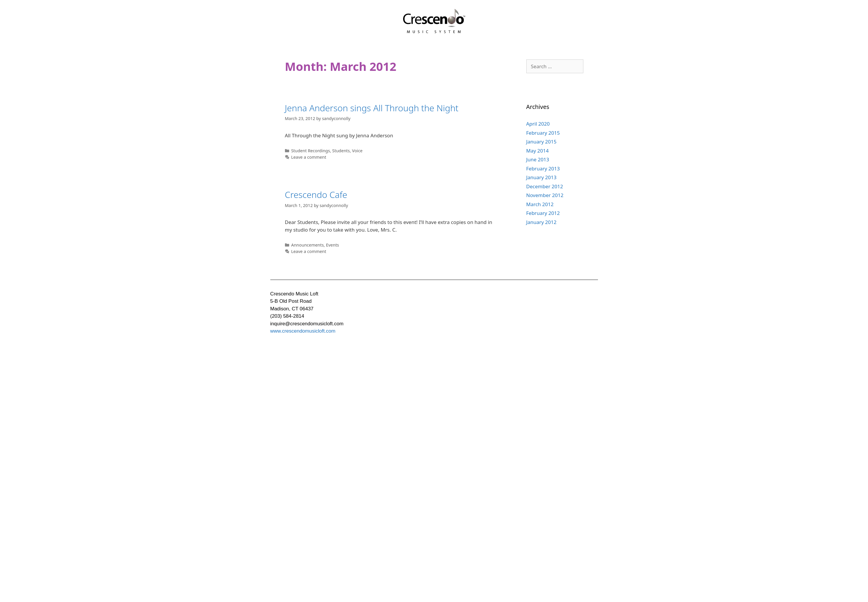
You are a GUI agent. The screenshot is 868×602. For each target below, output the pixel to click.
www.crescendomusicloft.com (303, 331)
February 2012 (543, 213)
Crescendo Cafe (316, 195)
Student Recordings (311, 151)
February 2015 (543, 133)
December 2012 (545, 186)
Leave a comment (309, 157)
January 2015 (542, 142)
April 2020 (538, 124)
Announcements (307, 245)
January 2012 (542, 222)
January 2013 (542, 177)
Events (332, 245)
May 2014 (538, 151)
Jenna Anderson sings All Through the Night (372, 108)
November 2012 (545, 195)
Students (341, 151)
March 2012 (540, 204)
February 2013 (543, 169)
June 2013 (538, 159)
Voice (357, 151)
